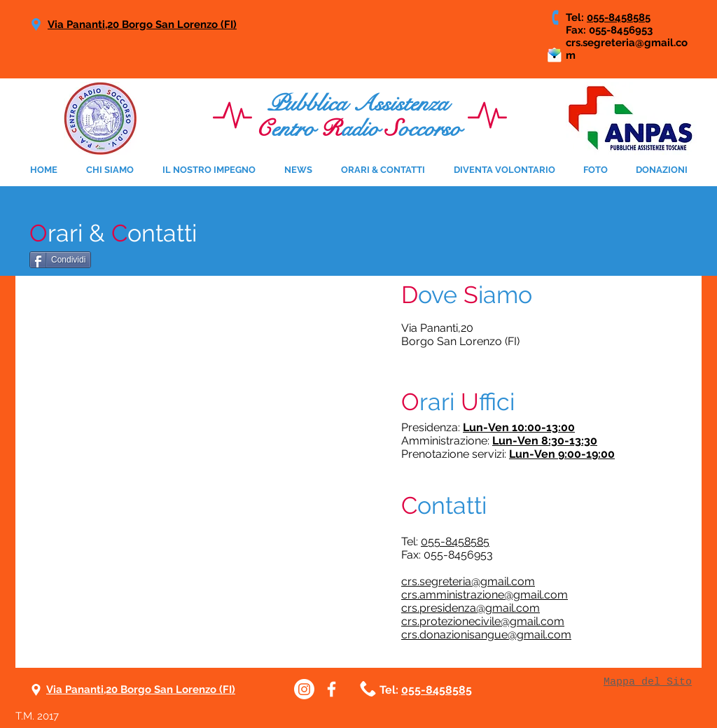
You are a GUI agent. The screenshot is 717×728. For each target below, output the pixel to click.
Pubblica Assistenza (358, 104)
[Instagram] (304, 689)
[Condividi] (60, 260)
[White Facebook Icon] (332, 689)
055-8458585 (619, 17)
